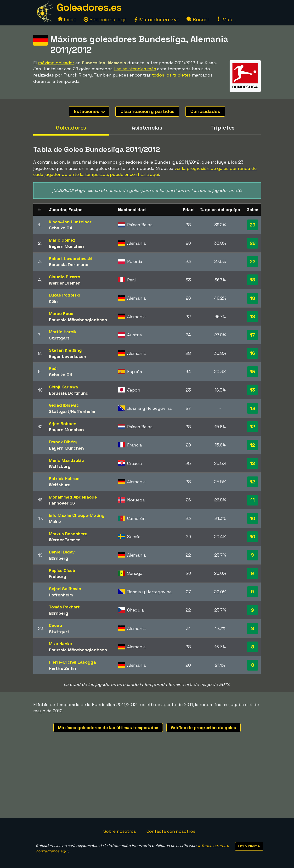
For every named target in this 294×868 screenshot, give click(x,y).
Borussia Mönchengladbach (78, 320)
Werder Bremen (65, 283)
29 (252, 225)
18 (252, 280)
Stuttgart (59, 338)
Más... (226, 20)
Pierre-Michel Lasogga (72, 662)
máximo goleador (56, 63)
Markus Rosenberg (68, 534)
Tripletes (223, 128)
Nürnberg (59, 558)
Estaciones (89, 111)
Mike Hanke (60, 644)
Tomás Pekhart (64, 607)
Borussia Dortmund (69, 265)
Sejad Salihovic (65, 589)
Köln (53, 301)
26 (253, 243)
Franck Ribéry (63, 442)
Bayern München (66, 246)
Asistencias (147, 128)
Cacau (56, 625)
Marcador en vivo (157, 20)
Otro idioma (249, 846)
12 (252, 427)
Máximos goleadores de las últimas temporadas (108, 728)
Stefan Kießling (65, 350)
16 (252, 353)
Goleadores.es (89, 7)
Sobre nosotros (120, 831)
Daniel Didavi (62, 552)
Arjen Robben (63, 424)
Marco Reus (61, 313)
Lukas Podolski (65, 295)
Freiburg (58, 576)
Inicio (67, 20)
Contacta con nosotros (171, 831)
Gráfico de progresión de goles (204, 728)
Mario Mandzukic (67, 460)
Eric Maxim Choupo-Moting (77, 515)
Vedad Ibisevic (64, 405)
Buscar (198, 20)
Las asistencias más (135, 69)
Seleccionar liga (105, 20)
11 (253, 500)
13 (252, 390)
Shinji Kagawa (64, 387)
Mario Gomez (62, 240)
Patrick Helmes (64, 479)
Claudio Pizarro (65, 277)
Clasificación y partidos (147, 111)
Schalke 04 (61, 228)
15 (252, 372)
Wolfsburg (60, 466)
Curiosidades (205, 111)
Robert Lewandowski (71, 259)
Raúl (53, 368)
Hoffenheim (83, 411)
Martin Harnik (63, 332)
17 (252, 335)
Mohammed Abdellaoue (73, 497)
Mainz (55, 521)
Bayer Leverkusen (68, 356)
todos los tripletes (171, 75)
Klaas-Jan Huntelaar (70, 222)
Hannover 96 (62, 503)
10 (253, 518)
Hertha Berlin (62, 668)
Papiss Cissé (62, 570)
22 (253, 262)
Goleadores (71, 128)
